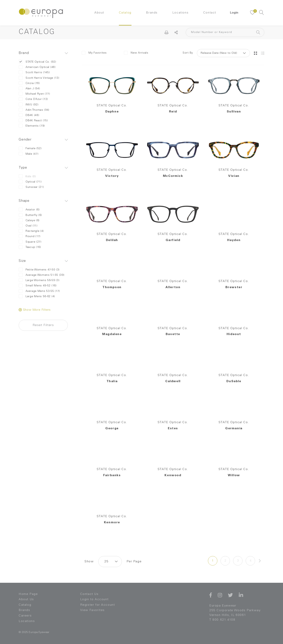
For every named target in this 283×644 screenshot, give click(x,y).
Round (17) (30, 236)
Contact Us (89, 594)
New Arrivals (136, 53)
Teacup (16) (30, 247)
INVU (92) (28, 105)
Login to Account (94, 599)
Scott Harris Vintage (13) (39, 78)
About (99, 13)
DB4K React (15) (33, 121)
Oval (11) (28, 226)
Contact (210, 13)
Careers (25, 616)
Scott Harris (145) (34, 73)
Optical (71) (30, 182)
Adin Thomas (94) (34, 110)
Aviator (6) (29, 210)
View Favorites (92, 610)
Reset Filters (43, 325)
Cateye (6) (29, 221)
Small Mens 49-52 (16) (38, 286)
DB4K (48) (29, 115)
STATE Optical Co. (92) (37, 62)
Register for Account (98, 605)
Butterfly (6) (30, 215)
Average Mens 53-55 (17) (39, 291)
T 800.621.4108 (222, 620)
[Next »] (260, 561)
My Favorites (94, 53)
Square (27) (30, 242)
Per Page (134, 562)
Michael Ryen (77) (34, 94)
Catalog (125, 13)
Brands (152, 13)
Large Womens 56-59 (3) (39, 280)
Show (89, 562)
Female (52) (30, 148)
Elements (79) (32, 126)
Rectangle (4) (31, 231)
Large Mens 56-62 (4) (37, 296)
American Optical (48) (37, 67)
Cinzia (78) (29, 83)
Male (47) (28, 154)
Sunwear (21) (31, 187)
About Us (26, 599)
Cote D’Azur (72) (33, 99)
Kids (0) (27, 177)
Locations (180, 13)
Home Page (28, 594)
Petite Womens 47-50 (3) (39, 270)
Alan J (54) (29, 89)
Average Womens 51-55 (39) (42, 275)
